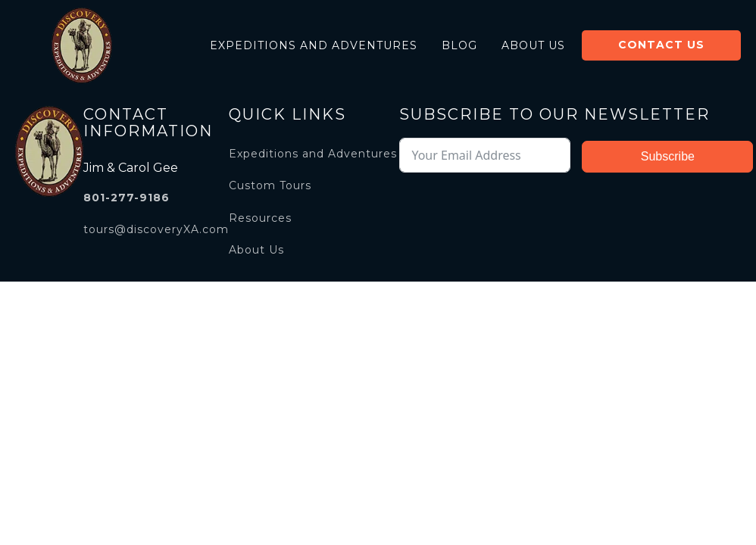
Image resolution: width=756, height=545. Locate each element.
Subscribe (668, 156)
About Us (533, 45)
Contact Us (661, 45)
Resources (260, 218)
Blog (459, 45)
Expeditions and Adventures (314, 45)
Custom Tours (270, 185)
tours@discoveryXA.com (156, 229)
